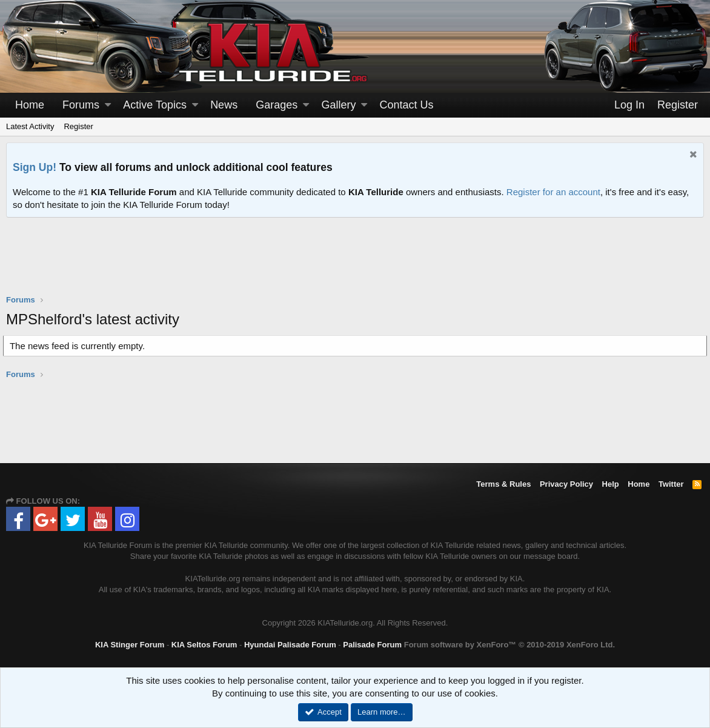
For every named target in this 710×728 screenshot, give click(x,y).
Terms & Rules (503, 484)
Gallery (338, 105)
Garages (277, 105)
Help (611, 484)
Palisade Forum (372, 645)
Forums (81, 105)
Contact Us (407, 105)
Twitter (671, 484)
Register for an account (553, 192)
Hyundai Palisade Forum (290, 645)
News (224, 105)
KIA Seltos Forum (204, 645)
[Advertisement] (355, 264)
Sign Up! (35, 167)
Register (78, 126)
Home (30, 105)
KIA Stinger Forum (130, 645)
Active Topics (155, 105)
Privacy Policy (566, 484)
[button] (108, 105)
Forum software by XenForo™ (509, 645)
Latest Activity (30, 126)
